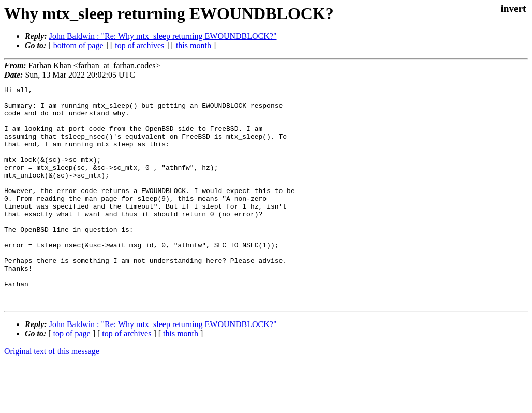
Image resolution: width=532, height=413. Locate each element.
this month (194, 45)
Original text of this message (52, 395)
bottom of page (78, 45)
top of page (72, 377)
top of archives (139, 45)
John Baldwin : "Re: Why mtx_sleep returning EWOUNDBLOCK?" (163, 36)
